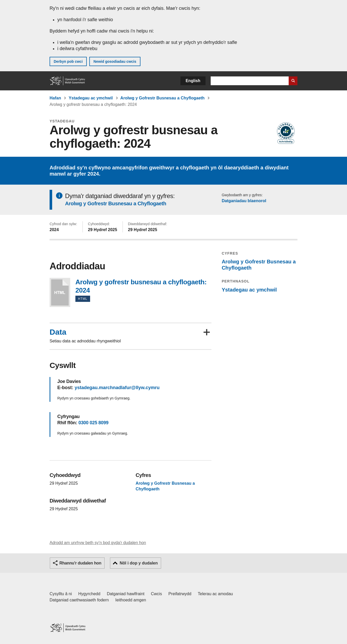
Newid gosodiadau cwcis (115, 61)
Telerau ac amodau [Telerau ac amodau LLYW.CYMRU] (215, 594)
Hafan (55, 98)
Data (58, 332)
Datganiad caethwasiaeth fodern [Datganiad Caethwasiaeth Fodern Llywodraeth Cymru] (79, 600)
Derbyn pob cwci (68, 61)
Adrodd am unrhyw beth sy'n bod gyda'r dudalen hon (98, 543)
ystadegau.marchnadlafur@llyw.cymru (117, 388)
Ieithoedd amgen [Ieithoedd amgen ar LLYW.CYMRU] (131, 600)
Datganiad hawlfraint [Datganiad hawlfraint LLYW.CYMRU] (126, 594)
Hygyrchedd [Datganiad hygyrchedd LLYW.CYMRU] (89, 594)
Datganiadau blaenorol (244, 201)
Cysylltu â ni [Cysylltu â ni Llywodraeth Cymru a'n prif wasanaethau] (61, 594)
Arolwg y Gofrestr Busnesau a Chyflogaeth (162, 98)
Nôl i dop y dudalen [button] (139, 563)
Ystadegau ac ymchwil (91, 98)
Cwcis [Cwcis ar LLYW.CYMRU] (157, 594)
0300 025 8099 (93, 423)
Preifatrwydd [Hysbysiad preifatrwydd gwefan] (180, 594)
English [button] (193, 81)
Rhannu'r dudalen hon (80, 563)
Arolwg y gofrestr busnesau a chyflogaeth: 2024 (60, 292)
